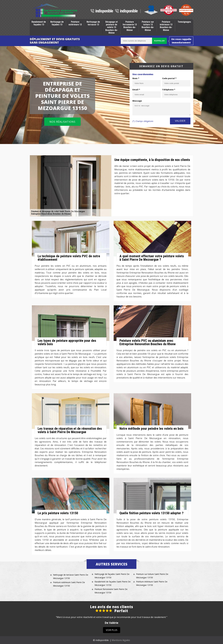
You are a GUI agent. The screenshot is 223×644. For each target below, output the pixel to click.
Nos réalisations (62, 122)
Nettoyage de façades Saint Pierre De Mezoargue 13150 (112, 576)
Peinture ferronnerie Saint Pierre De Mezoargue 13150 (111, 591)
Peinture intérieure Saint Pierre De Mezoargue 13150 (152, 583)
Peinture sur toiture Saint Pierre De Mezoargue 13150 (152, 576)
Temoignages (184, 22)
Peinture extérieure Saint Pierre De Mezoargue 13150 (69, 584)
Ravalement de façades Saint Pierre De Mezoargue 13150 (113, 583)
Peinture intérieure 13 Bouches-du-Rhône (166, 26)
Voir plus (112, 630)
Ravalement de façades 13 (39, 23)
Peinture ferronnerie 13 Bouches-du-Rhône (130, 26)
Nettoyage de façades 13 (57, 23)
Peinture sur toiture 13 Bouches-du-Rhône (148, 26)
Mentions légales (121, 640)
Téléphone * (169, 90)
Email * (136, 90)
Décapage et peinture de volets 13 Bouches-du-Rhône (112, 27)
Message (137, 101)
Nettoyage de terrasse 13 (93, 23)
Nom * (136, 78)
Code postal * (169, 78)
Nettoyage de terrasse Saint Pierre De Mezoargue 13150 (71, 576)
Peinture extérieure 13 (75, 23)
